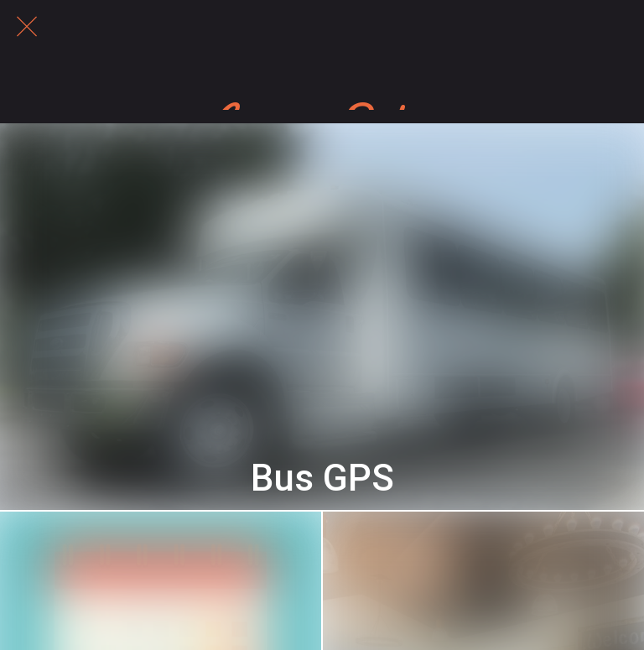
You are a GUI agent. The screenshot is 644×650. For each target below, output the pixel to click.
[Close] (27, 27)
